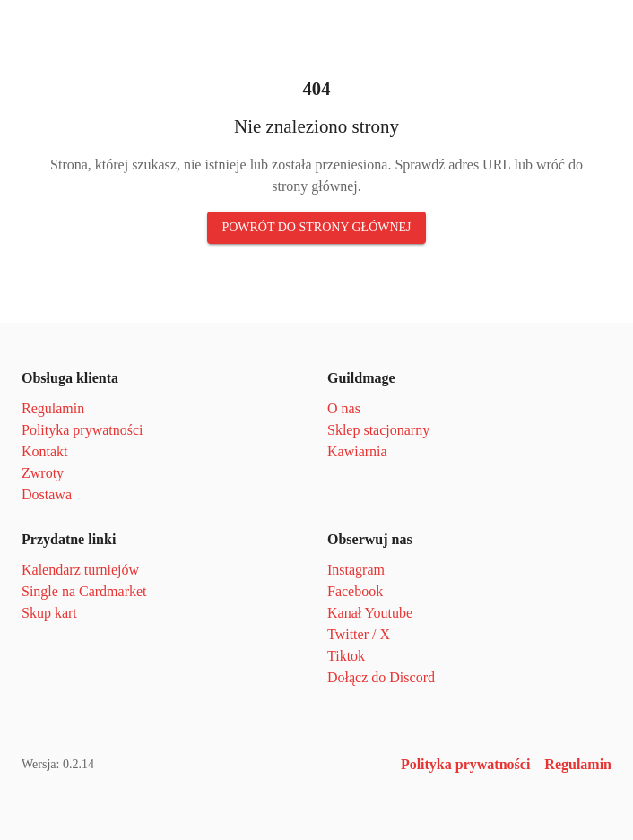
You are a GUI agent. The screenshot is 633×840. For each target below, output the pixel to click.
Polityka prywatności (82, 430)
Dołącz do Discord (381, 677)
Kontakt (45, 451)
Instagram (356, 570)
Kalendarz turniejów (80, 570)
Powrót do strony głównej (316, 227)
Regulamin (53, 408)
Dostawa (47, 494)
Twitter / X (359, 634)
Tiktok (346, 656)
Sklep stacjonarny (378, 430)
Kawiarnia (357, 451)
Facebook (355, 591)
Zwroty (43, 473)
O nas (344, 408)
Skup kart (49, 613)
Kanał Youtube (370, 613)
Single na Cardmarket (84, 591)
